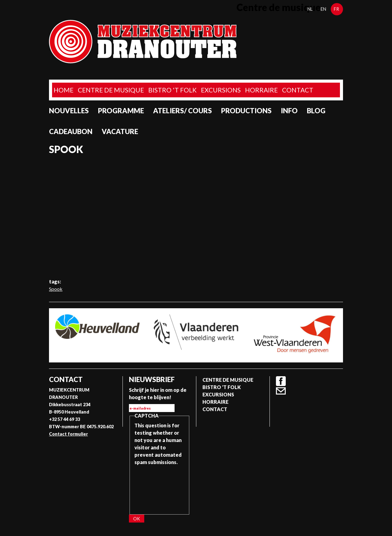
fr (336, 9)
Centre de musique (111, 90)
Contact (298, 90)
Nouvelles (69, 111)
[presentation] (160, 488)
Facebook (281, 381)
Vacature (120, 131)
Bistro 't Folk (172, 90)
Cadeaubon (71, 131)
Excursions (221, 90)
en (323, 9)
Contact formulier (68, 434)
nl (310, 9)
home (64, 90)
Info (289, 111)
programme (121, 111)
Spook (56, 289)
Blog (316, 111)
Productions (246, 111)
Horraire (261, 90)
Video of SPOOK (196, 216)
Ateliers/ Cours (183, 111)
